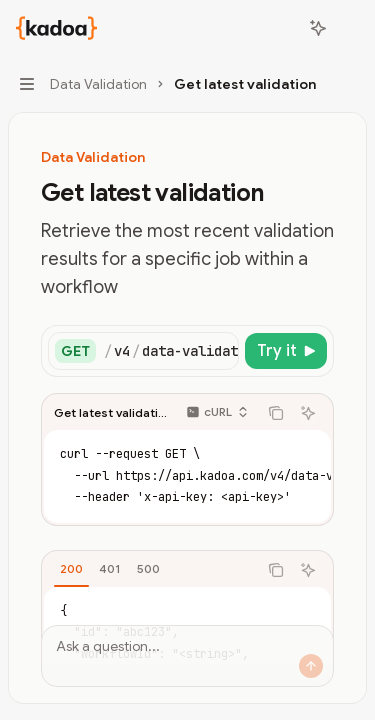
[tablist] (149, 570)
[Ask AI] (308, 413)
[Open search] (281, 28)
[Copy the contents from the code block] (276, 413)
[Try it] (286, 351)
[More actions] (349, 28)
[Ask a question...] (187, 656)
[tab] (71, 569)
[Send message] (311, 666)
